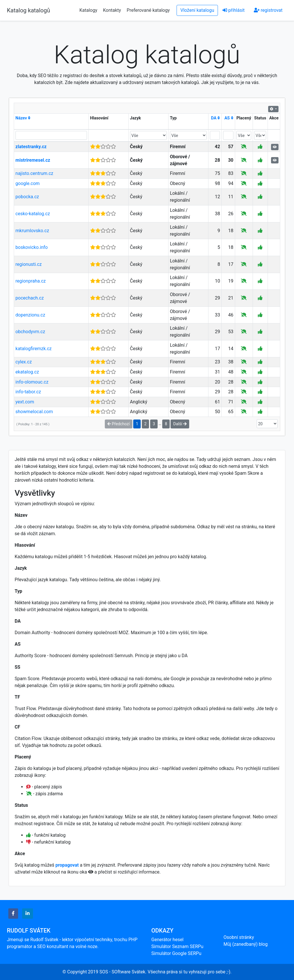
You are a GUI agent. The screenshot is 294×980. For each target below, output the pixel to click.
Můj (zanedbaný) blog (246, 944)
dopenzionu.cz (30, 315)
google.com (28, 183)
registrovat (268, 10)
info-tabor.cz (28, 392)
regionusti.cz (29, 264)
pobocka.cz (27, 197)
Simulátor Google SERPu (176, 953)
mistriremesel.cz (33, 160)
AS (229, 118)
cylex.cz (24, 362)
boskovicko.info (32, 247)
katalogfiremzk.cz (34, 349)
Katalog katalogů (28, 10)
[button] (13, 914)
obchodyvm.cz (30, 332)
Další (180, 424)
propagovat (67, 865)
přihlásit (234, 10)
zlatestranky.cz (31, 147)
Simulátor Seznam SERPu (177, 946)
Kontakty (113, 10)
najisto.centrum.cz (34, 173)
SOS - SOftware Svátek (122, 972)
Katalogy (88, 10)
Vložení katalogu (197, 10)
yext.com (25, 402)
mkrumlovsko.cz (32, 231)
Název (23, 118)
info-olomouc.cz (32, 382)
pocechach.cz (30, 298)
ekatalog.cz (27, 372)
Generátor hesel (167, 940)
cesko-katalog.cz (33, 214)
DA (215, 118)
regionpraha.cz (31, 281)
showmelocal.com (34, 412)
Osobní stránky (239, 937)
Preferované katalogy (148, 10)
